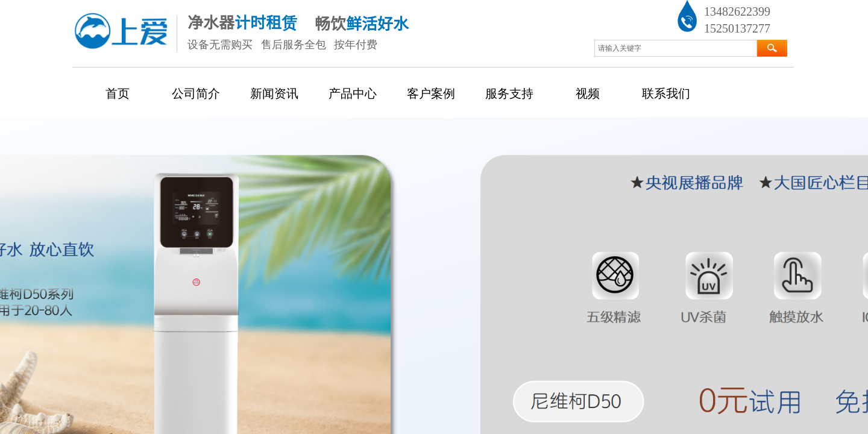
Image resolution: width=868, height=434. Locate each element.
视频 (588, 93)
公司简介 (196, 93)
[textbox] (676, 48)
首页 (118, 93)
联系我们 (666, 93)
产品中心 (353, 93)
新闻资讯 (274, 93)
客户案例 (431, 93)
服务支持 (509, 93)
